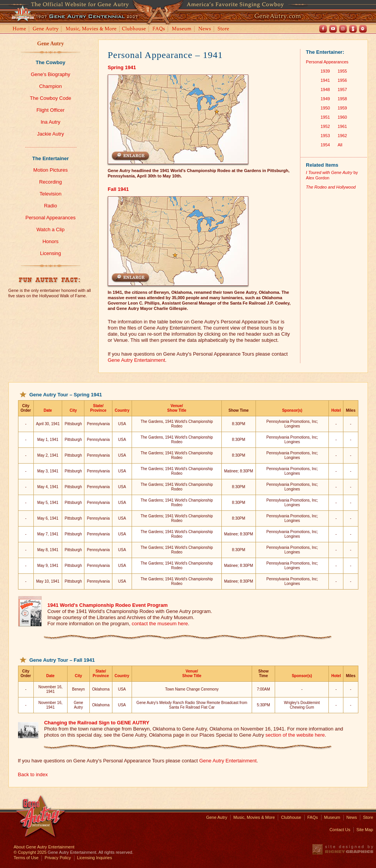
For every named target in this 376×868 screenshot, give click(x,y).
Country (122, 410)
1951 (325, 117)
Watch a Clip (50, 229)
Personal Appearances (50, 218)
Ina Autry (50, 122)
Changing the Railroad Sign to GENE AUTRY (97, 723)
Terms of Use (26, 858)
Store (225, 29)
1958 (342, 99)
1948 (325, 89)
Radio (51, 206)
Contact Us (340, 830)
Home (19, 29)
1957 (342, 89)
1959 (342, 108)
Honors (51, 241)
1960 (342, 117)
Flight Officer (50, 110)
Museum (182, 29)
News (205, 29)
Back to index (33, 774)
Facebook (323, 29)
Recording (50, 182)
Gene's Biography (50, 74)
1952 (325, 126)
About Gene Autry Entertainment (44, 847)
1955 (342, 71)
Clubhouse (134, 29)
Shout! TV (353, 29)
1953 (325, 136)
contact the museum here (160, 624)
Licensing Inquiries (95, 858)
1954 (325, 145)
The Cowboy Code (51, 98)
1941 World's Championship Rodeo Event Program (108, 605)
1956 (342, 80)
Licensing (50, 253)
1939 (325, 71)
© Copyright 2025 (30, 852)
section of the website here (295, 735)
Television (50, 194)
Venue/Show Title (177, 408)
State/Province (98, 408)
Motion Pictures (51, 170)
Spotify (363, 29)
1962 (342, 136)
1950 (325, 108)
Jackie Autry (51, 134)
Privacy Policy (58, 858)
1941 (325, 80)
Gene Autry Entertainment (137, 360)
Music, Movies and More (91, 29)
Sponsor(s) (292, 410)
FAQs (159, 29)
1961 (342, 126)
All (340, 145)
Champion (50, 86)
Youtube (333, 29)
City (73, 410)
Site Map (365, 830)
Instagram (343, 29)
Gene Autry (46, 29)
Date (48, 410)
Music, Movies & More (254, 817)
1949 (325, 99)
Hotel (336, 410)
